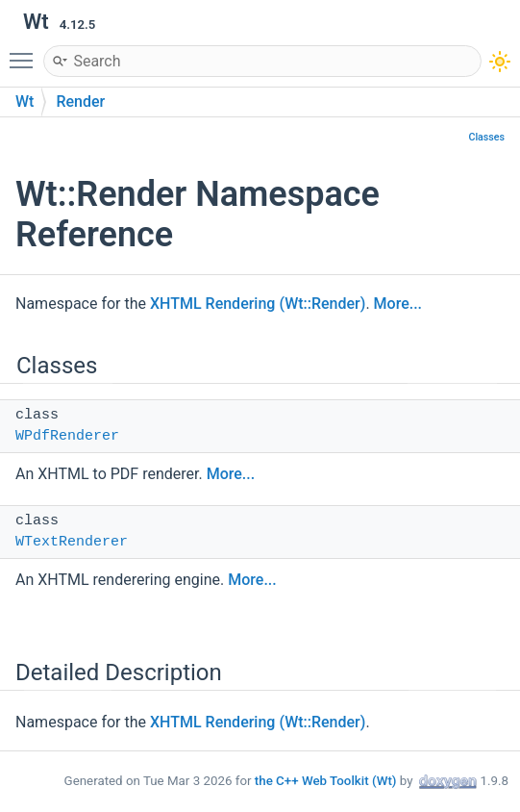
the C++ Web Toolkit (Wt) (326, 781)
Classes (486, 137)
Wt (25, 101)
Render (80, 101)
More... (398, 304)
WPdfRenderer (67, 436)
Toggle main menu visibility (26, 52)
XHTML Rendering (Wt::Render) (258, 304)
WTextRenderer (72, 542)
